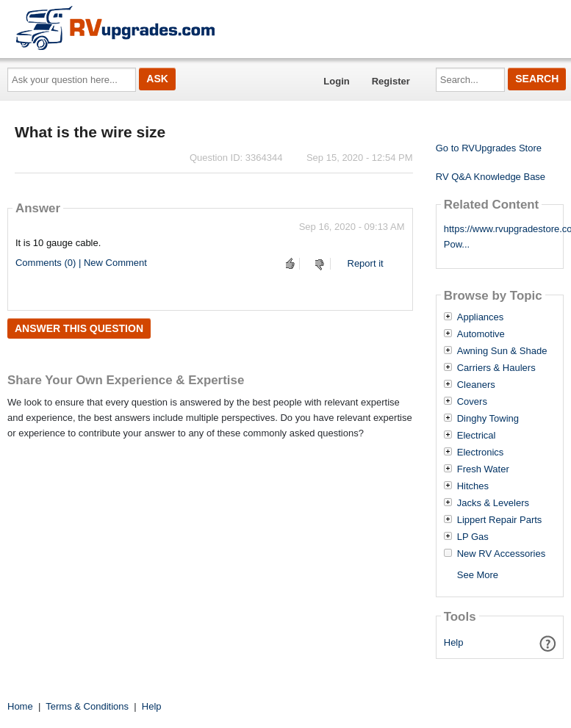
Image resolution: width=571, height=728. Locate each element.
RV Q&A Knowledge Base (491, 177)
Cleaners (476, 385)
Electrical (477, 436)
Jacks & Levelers (493, 503)
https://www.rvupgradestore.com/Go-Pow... (500, 237)
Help (454, 642)
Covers (472, 402)
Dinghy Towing (488, 419)
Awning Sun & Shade (502, 351)
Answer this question (79, 328)
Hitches (473, 486)
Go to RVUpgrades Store (489, 148)
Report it (366, 263)
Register (391, 81)
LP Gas (473, 537)
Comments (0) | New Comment (81, 263)
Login (336, 81)
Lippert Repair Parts (500, 520)
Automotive (481, 334)
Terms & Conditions (87, 706)
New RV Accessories (501, 554)
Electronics (481, 453)
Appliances (481, 317)
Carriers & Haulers (496, 368)
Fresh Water (483, 469)
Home (20, 706)
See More (478, 575)
